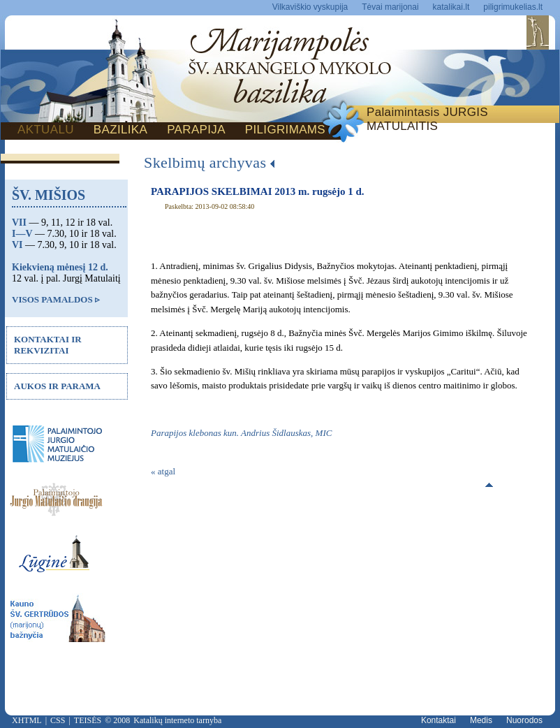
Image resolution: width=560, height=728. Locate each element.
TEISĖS (88, 720)
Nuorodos (524, 720)
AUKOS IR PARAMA (57, 386)
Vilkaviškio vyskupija (310, 7)
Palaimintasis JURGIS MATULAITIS (427, 119)
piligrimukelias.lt (513, 7)
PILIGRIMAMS (285, 130)
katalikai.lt (451, 7)
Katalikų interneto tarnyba (177, 720)
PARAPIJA (196, 130)
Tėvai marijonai (390, 7)
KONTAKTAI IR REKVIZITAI (48, 345)
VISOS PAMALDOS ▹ (56, 299)
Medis (481, 720)
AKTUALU (46, 130)
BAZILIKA (120, 130)
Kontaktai (439, 720)
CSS (58, 720)
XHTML (27, 720)
